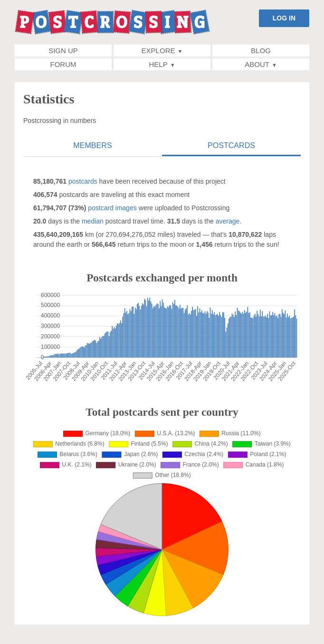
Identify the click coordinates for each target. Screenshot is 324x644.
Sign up (63, 51)
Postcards (231, 145)
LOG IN (284, 18)
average (228, 221)
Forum (63, 64)
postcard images (112, 208)
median (93, 221)
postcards (83, 181)
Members (92, 145)
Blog (261, 51)
